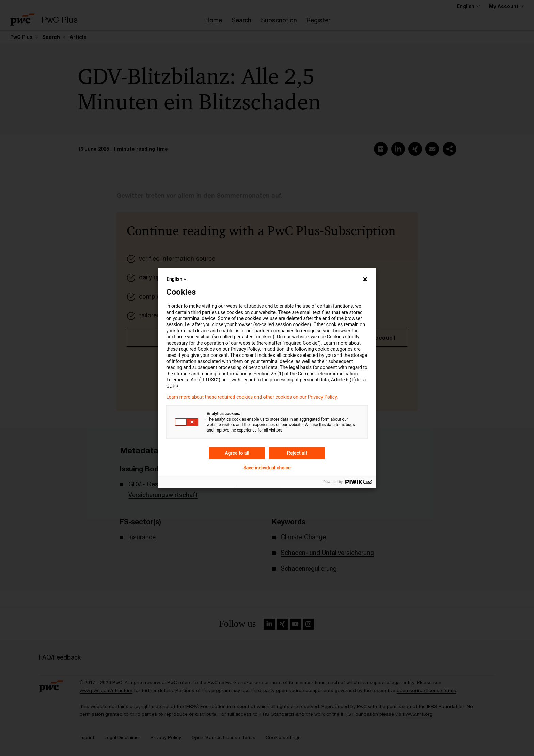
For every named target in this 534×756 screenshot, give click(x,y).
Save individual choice (267, 468)
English (177, 279)
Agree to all (237, 453)
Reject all (297, 453)
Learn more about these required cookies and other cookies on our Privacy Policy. (252, 397)
